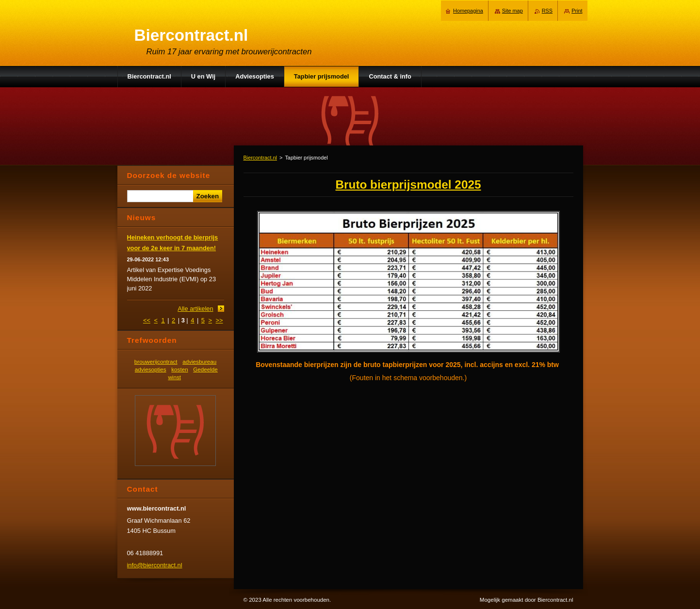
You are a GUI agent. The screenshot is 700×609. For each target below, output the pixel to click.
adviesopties (151, 369)
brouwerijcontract (156, 361)
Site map (513, 11)
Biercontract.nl (260, 158)
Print (577, 11)
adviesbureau (199, 361)
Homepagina (468, 11)
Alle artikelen (195, 309)
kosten (179, 369)
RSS (547, 11)
